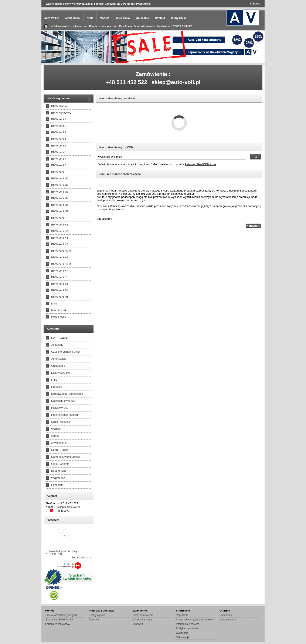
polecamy (143, 18)
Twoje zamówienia (143, 615)
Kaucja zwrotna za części (103, 26)
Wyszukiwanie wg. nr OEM (116, 147)
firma (90, 18)
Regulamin (182, 615)
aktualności (73, 18)
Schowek (138, 624)
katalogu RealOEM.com (200, 164)
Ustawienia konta (142, 620)
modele (105, 18)
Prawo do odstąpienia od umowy (194, 620)
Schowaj (255, 4)
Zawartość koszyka (144, 26)
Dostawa (94, 620)
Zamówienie (164, 26)
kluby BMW (179, 18)
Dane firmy (226, 615)
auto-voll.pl (52, 18)
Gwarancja (182, 633)
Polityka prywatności (188, 628)
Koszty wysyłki (97, 615)
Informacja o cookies (188, 624)
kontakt (160, 18)
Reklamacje (183, 637)
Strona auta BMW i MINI (59, 620)
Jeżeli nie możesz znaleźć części (69, 26)
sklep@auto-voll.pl (176, 82)
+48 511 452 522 (126, 82)
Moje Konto (125, 26)
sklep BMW (123, 18)
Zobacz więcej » (81, 557)
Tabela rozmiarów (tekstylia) (61, 615)
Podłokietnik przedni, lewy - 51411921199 (62, 553)
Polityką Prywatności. (137, 4)
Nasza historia (228, 620)
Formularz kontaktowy (58, 624)
